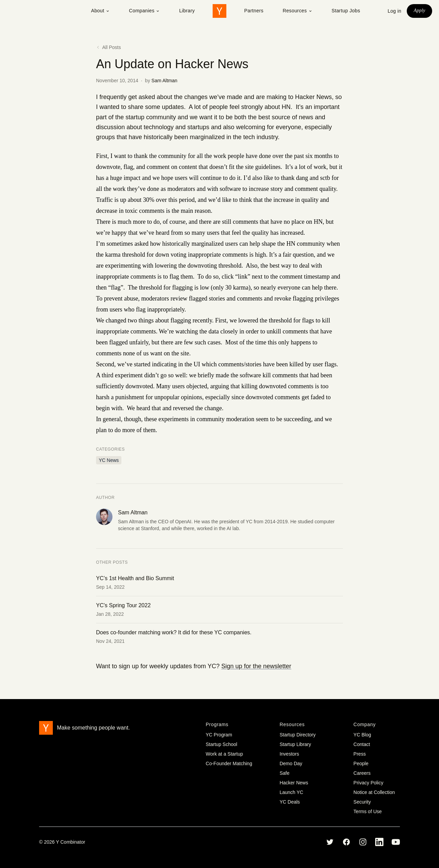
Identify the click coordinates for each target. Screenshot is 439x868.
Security (362, 802)
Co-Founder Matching (229, 763)
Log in (394, 11)
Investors (289, 754)
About (100, 11)
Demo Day (291, 763)
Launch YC (291, 792)
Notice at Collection (374, 792)
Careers (362, 773)
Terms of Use (368, 811)
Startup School (222, 744)
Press (360, 754)
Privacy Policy (369, 783)
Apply (419, 10)
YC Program (219, 735)
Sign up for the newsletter (256, 666)
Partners (254, 11)
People (361, 763)
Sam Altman (164, 81)
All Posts (108, 47)
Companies (144, 11)
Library (187, 11)
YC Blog (362, 735)
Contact (362, 744)
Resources (298, 11)
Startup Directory (298, 735)
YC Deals (290, 802)
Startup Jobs (346, 11)
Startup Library (295, 744)
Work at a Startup (224, 754)
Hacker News (294, 783)
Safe (284, 773)
